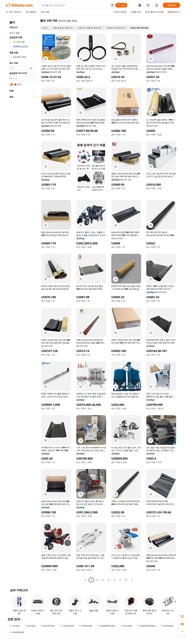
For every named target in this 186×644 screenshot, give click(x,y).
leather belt (86, 626)
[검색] (121, 5)
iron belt (14, 626)
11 (126, 580)
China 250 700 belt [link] (139, 28)
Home (45, 28)
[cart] (149, 6)
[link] (182, 616)
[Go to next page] (132, 580)
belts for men (48, 626)
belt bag (30, 626)
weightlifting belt (106, 626)
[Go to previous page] (85, 580)
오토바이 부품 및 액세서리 (90, 28)
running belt (67, 626)
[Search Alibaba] (75, 5)
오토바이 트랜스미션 (116, 28)
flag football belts (146, 626)
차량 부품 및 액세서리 (63, 28)
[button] (112, 5)
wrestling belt (17, 632)
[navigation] (22, 300)
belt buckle (167, 626)
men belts (126, 626)
